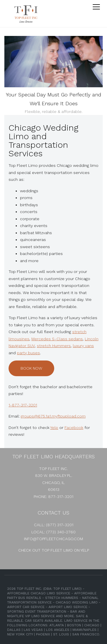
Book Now (31, 368)
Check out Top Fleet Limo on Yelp (54, 550)
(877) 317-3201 (60, 525)
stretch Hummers (54, 346)
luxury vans (83, 346)
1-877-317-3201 (23, 405)
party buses (28, 353)
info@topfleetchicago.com (53, 539)
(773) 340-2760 (61, 532)
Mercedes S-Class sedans (57, 339)
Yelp (54, 428)
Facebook (74, 428)
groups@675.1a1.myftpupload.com (53, 416)
